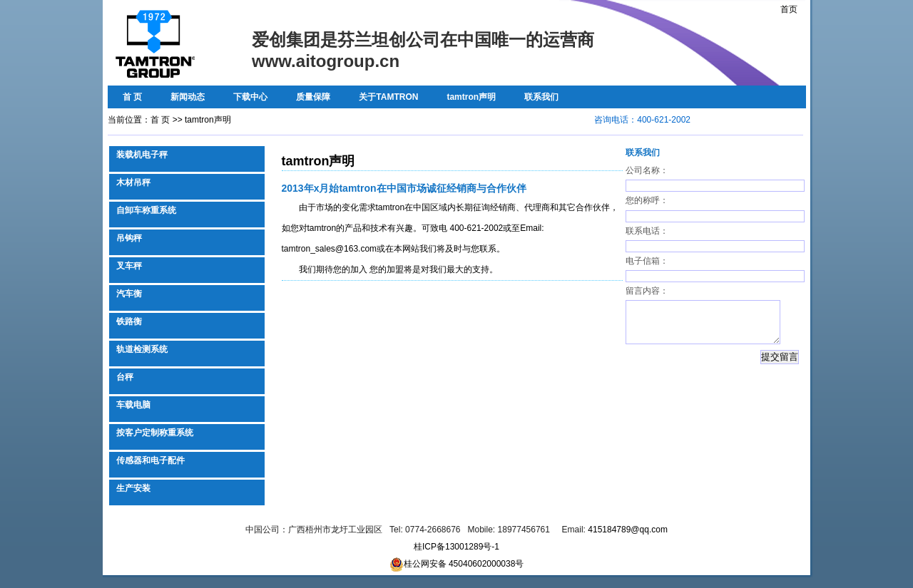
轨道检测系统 (142, 349)
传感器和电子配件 (151, 460)
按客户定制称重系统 (155, 433)
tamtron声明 (471, 97)
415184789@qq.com (628, 530)
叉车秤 (129, 266)
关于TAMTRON (388, 97)
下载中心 (250, 97)
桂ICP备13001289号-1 (456, 547)
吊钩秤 (129, 238)
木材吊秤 (133, 182)
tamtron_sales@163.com (330, 249)
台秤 (125, 377)
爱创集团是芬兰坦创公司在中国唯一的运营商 (423, 40)
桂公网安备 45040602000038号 (457, 564)
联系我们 (541, 97)
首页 (789, 9)
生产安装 (133, 488)
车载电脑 (133, 405)
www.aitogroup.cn (326, 61)
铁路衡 (129, 321)
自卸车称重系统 (146, 210)
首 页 (132, 97)
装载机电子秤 (142, 155)
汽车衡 (129, 294)
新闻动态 (188, 97)
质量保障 (313, 97)
